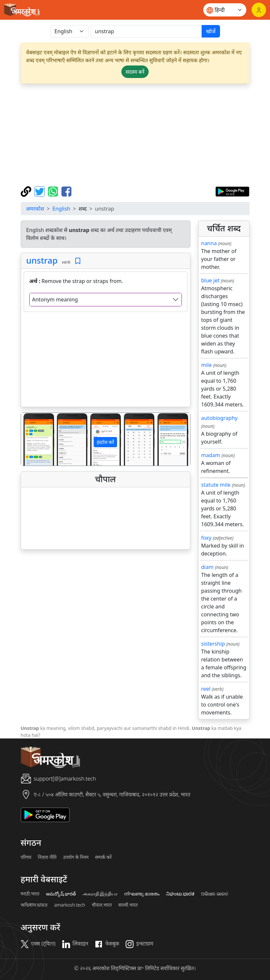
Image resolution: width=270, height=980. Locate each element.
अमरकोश (35, 209)
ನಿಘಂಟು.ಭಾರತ (180, 894)
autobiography (220, 418)
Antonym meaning (55, 299)
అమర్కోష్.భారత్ (61, 894)
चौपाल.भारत (102, 905)
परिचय (26, 857)
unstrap (42, 260)
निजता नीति (47, 857)
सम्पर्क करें (103, 857)
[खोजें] (147, 31)
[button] (34, 439)
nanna (209, 243)
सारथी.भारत (128, 905)
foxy (207, 538)
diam (208, 567)
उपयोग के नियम (76, 857)
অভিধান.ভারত (34, 905)
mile (207, 365)
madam (211, 455)
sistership (213, 644)
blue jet (210, 280)
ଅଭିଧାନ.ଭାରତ (214, 894)
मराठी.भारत (30, 894)
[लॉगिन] (259, 10)
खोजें (211, 31)
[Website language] (225, 10)
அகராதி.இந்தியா (100, 894)
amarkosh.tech (70, 905)
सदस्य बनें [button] (135, 72)
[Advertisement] (135, 135)
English (61, 209)
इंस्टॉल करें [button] (105, 442)
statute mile (216, 485)
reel (206, 689)
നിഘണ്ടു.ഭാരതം (142, 894)
